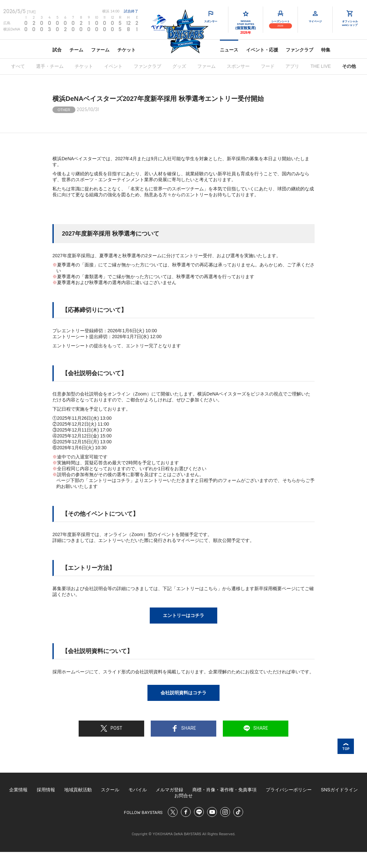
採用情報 (46, 790)
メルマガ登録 (169, 790)
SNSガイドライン (339, 790)
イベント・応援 (262, 50)
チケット (126, 50)
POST (111, 728)
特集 (326, 50)
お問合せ (183, 796)
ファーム (100, 50)
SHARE (184, 728)
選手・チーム (50, 66)
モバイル (138, 790)
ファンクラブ (299, 50)
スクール (110, 790)
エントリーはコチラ (183, 615)
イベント (113, 66)
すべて (18, 66)
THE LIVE (320, 66)
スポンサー (238, 66)
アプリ (292, 66)
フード (268, 66)
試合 (57, 50)
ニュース (229, 50)
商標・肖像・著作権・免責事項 (224, 790)
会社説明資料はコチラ (183, 693)
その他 (349, 66)
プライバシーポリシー (289, 790)
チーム (76, 50)
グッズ (179, 66)
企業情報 (18, 790)
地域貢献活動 (78, 790)
